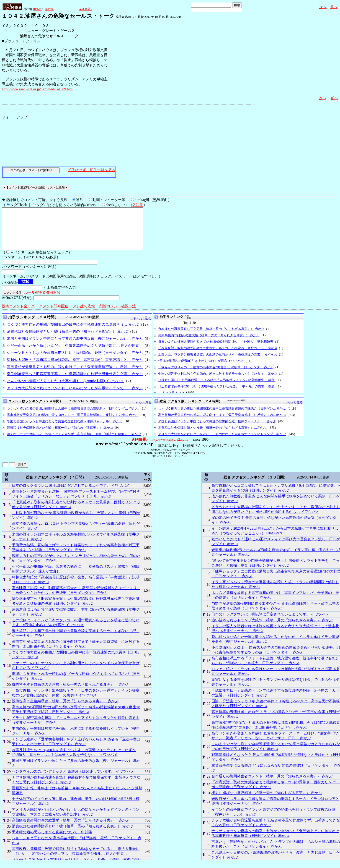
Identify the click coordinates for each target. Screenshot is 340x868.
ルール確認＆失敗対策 (42, 301)
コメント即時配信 (54, 314)
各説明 (138, 205)
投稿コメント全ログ (18, 314)
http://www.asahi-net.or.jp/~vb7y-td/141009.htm (37, 89)
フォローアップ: (15, 117)
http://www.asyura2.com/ (170, 448)
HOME (37, 9)
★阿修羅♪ (85, 9)
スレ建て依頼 (84, 314)
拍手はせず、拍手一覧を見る (92, 170)
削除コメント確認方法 (118, 314)
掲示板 (49, 9)
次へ (323, 7)
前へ (334, 7)
